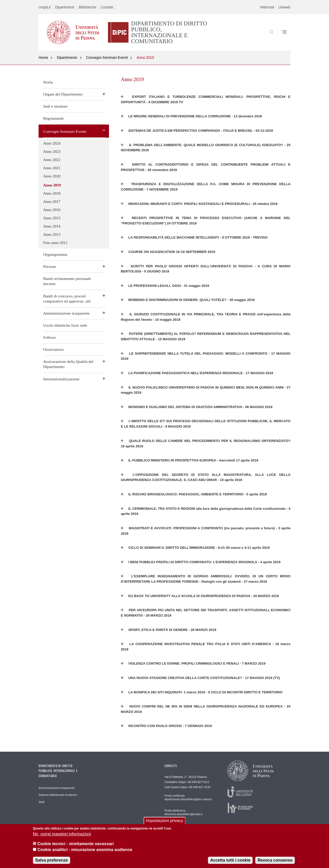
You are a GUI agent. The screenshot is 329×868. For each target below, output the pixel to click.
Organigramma (55, 254)
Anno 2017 (52, 202)
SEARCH (281, 38)
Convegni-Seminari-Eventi (107, 58)
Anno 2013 (52, 234)
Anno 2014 (52, 226)
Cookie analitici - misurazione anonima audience (85, 850)
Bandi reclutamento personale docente (67, 281)
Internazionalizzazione (61, 379)
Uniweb (284, 7)
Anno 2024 (52, 143)
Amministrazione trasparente (66, 313)
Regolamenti (53, 118)
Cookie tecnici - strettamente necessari (75, 844)
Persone (49, 266)
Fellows (49, 337)
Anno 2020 (52, 176)
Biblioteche (88, 7)
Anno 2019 (145, 58)
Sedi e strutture (55, 106)
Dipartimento (67, 58)
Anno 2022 (52, 160)
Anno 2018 (52, 193)
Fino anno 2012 (55, 243)
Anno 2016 (52, 210)
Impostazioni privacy (165, 821)
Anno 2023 (52, 152)
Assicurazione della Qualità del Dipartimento (68, 364)
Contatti (107, 7)
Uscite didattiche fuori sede (65, 325)
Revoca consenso (275, 860)
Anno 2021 (52, 168)
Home (43, 58)
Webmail (267, 7)
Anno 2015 (52, 218)
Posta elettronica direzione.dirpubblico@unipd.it (184, 812)
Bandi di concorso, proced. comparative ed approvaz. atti (67, 299)
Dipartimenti (65, 7)
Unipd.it (45, 7)
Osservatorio (53, 349)
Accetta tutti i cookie (230, 860)
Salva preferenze (52, 860)
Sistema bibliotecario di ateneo (58, 795)
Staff (41, 802)
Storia (48, 82)
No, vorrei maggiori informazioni (62, 834)
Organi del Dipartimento (63, 94)
